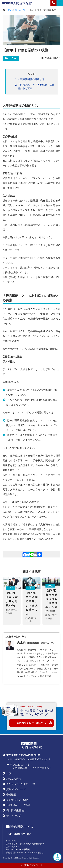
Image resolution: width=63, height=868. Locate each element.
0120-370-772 (15, 850)
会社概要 (11, 795)
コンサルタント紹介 (17, 800)
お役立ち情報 (14, 779)
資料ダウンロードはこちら (31, 723)
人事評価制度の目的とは (31, 79)
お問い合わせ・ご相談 (18, 805)
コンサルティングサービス (21, 784)
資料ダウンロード (16, 789)
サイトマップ (14, 816)
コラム (10, 773)
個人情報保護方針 (16, 810)
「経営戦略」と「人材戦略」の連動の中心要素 (36, 87)
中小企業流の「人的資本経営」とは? (30, 759)
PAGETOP (57, 857)
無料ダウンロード (31, 865)
